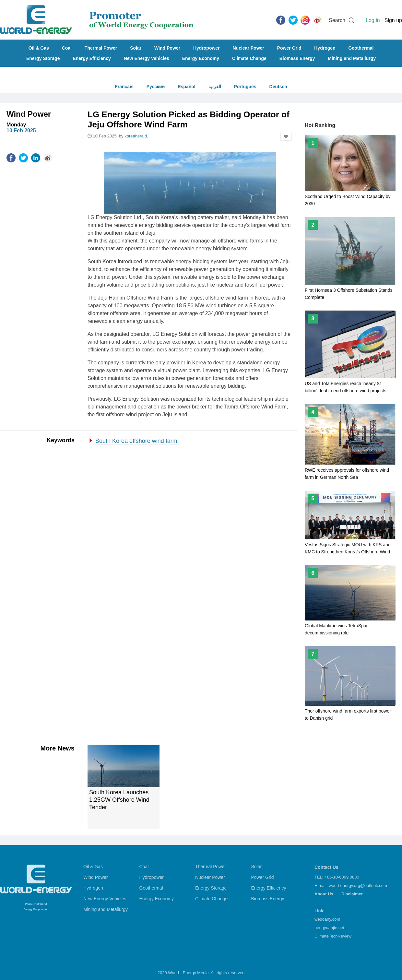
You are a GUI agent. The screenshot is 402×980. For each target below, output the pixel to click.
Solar (136, 48)
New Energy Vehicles (147, 58)
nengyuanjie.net (329, 928)
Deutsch (278, 87)
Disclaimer (352, 894)
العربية (215, 87)
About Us (324, 894)
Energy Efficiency (92, 58)
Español (186, 87)
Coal (67, 48)
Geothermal (361, 48)
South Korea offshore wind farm (136, 441)
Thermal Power (101, 48)
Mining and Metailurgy (352, 58)
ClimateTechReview (333, 936)
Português (245, 87)
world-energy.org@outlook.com (358, 886)
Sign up (393, 20)
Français (124, 87)
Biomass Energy (297, 58)
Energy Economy (201, 58)
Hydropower (207, 48)
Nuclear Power (248, 48)
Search (337, 20)
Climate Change (249, 58)
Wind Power (167, 48)
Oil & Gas (39, 48)
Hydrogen (325, 48)
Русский (156, 87)
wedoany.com (327, 919)
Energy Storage (43, 58)
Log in (373, 20)
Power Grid (289, 48)
